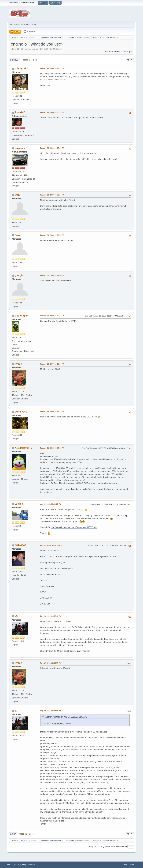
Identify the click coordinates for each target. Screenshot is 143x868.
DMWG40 (20, 545)
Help (125, 865)
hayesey (20, 148)
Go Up (13, 834)
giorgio (19, 275)
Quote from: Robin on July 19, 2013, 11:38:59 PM (66, 717)
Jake (18, 235)
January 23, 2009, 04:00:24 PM (52, 195)
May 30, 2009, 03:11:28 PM (51, 504)
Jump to (92, 847)
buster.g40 (21, 316)
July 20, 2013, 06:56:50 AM (51, 711)
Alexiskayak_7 (24, 448)
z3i (16, 616)
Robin (18, 364)
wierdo (19, 504)
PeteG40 (20, 112)
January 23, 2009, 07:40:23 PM (52, 316)
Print (130, 60)
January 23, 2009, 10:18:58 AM (52, 148)
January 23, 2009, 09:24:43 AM (52, 68)
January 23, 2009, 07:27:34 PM (52, 275)
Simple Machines (29, 865)
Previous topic (112, 52)
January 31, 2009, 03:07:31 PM (52, 448)
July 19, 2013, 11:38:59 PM (51, 663)
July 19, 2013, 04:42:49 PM (51, 616)
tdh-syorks (21, 69)
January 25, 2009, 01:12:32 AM (52, 412)
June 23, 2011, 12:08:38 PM (51, 545)
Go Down (15, 60)
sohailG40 (21, 412)
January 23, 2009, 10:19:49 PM (52, 364)
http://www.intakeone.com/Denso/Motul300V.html (74, 527)
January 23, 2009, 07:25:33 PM (52, 235)
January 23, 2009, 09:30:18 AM (52, 112)
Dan (17, 195)
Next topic (127, 52)
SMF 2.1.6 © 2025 (14, 865)
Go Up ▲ (132, 865)
